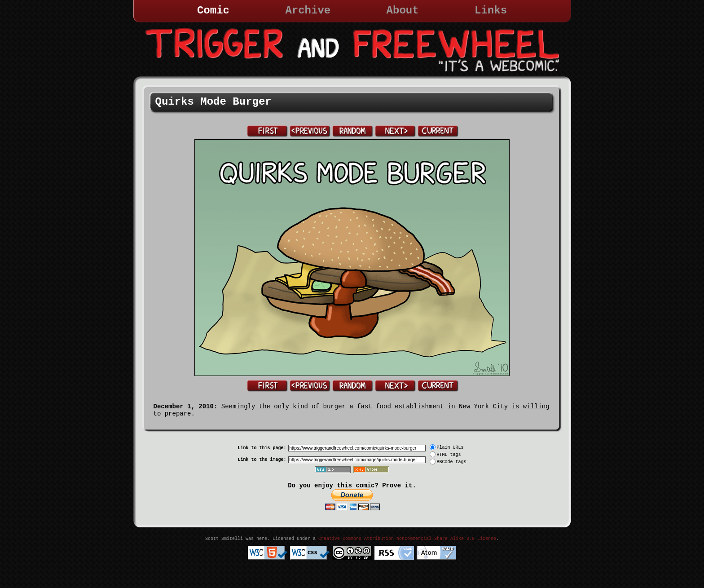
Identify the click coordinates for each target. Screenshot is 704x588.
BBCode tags (452, 462)
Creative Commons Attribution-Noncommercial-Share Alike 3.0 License (407, 539)
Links (491, 11)
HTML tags (449, 455)
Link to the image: (262, 460)
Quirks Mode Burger (213, 102)
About (403, 11)
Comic (213, 11)
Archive (308, 11)
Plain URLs (450, 448)
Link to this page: (262, 448)
